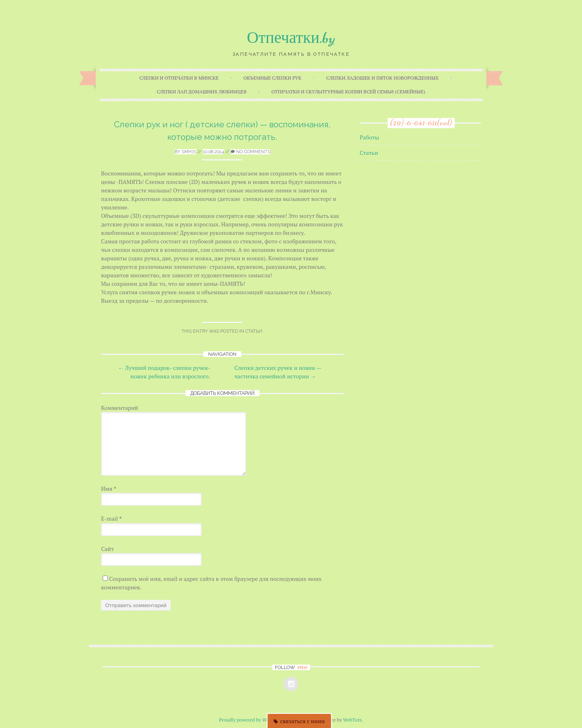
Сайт (108, 549)
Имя (109, 488)
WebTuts (352, 720)
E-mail (111, 518)
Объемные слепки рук (272, 78)
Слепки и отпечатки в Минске (179, 78)
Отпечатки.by (291, 38)
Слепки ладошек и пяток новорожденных (382, 78)
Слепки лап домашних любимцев (202, 92)
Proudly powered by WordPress (252, 720)
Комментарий (120, 408)
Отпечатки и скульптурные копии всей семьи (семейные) (348, 92)
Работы (369, 137)
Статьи (254, 331)
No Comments (251, 152)
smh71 (189, 152)
